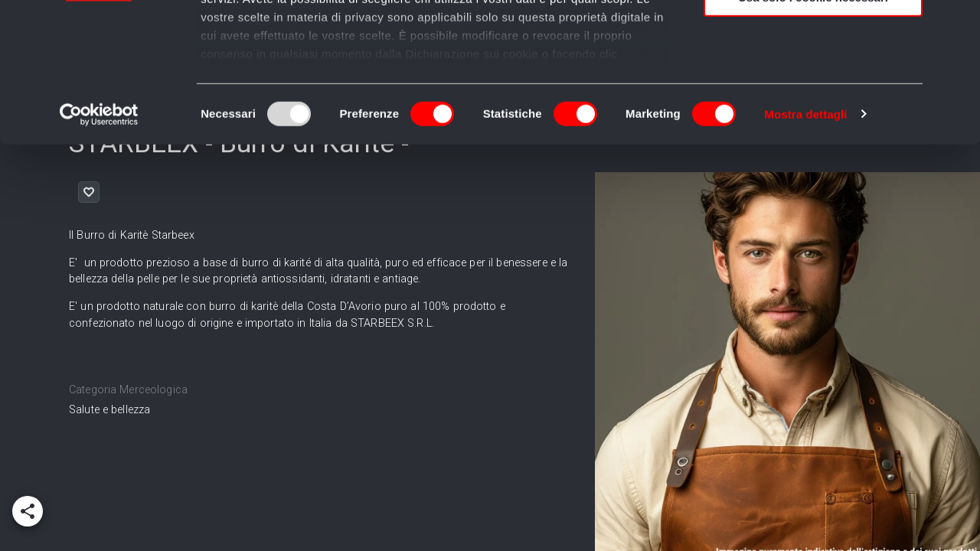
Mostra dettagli (805, 245)
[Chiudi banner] (956, 24)
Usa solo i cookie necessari (813, 127)
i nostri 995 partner (288, 55)
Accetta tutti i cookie (813, 38)
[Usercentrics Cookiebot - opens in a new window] (99, 245)
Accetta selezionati (813, 83)
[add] (28, 511)
